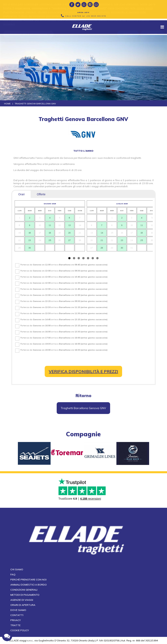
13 (70, 225)
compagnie (83, 434)
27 (70, 240)
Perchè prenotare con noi (28, 580)
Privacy (16, 620)
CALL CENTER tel (86, 16)
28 (102, 248)
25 (50, 240)
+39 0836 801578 (96, 16)
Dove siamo (18, 610)
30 (30, 248)
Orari (21, 194)
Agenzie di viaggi (22, 600)
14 (102, 233)
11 (50, 225)
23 (30, 240)
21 (102, 240)
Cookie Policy (20, 630)
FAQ (13, 574)
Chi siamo (17, 569)
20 (70, 233)
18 (50, 233)
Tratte (15, 625)
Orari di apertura (23, 605)
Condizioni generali (24, 590)
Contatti (17, 615)
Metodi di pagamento (25, 595)
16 (30, 233)
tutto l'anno (83, 151)
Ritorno (83, 396)
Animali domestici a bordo (29, 585)
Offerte (41, 194)
